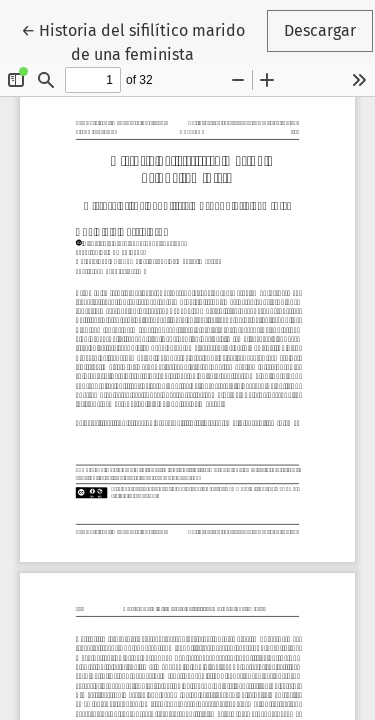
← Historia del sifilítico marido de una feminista (142, 41)
